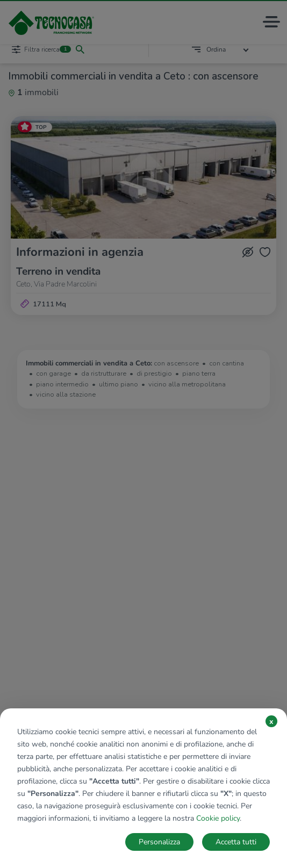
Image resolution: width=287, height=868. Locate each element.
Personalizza (159, 842)
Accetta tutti (236, 842)
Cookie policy (218, 818)
